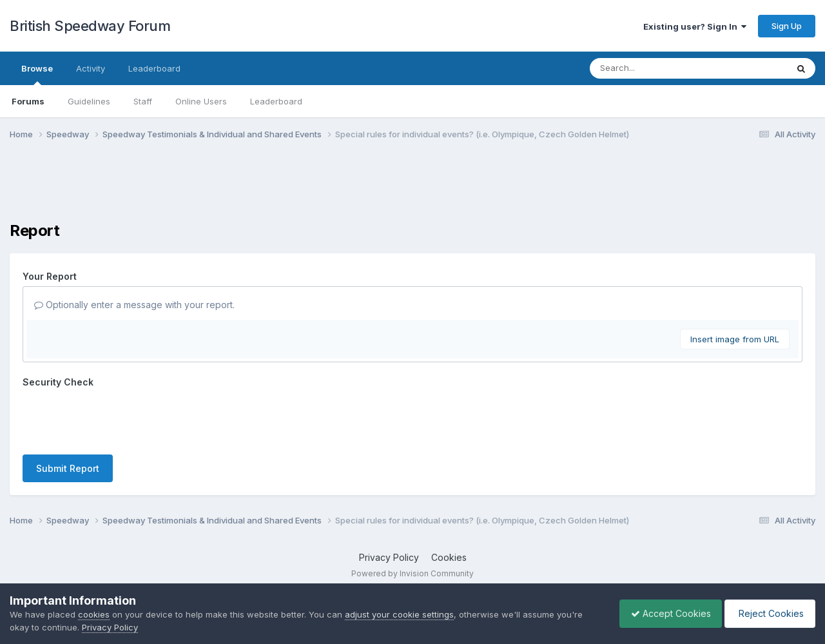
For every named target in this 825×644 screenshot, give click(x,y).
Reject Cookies (768, 613)
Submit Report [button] (68, 468)
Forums (28, 101)
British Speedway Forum (90, 26)
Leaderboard (276, 101)
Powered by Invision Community (412, 573)
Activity (91, 68)
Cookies (449, 557)
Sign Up (787, 26)
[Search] (653, 68)
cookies (94, 614)
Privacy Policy (389, 557)
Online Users (201, 101)
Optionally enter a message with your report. (134, 305)
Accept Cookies (665, 613)
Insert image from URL (735, 339)
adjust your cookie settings (399, 614)
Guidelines (89, 101)
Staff (143, 101)
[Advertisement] (412, 189)
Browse (37, 74)
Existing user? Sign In (695, 26)
